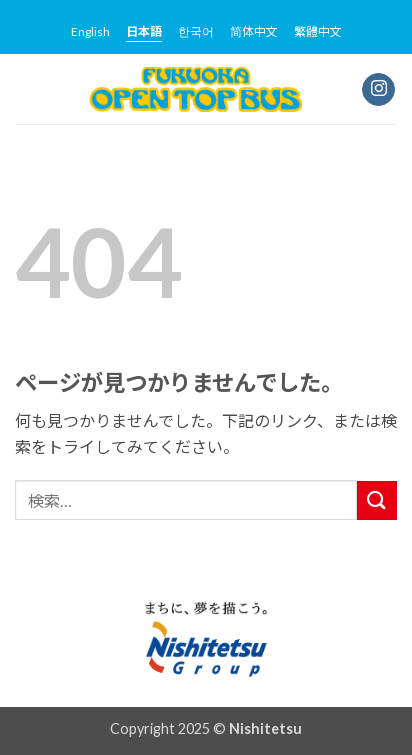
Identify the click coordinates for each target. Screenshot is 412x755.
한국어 (196, 31)
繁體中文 (318, 31)
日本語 (144, 31)
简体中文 (254, 31)
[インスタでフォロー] (378, 90)
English (90, 31)
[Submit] (377, 500)
